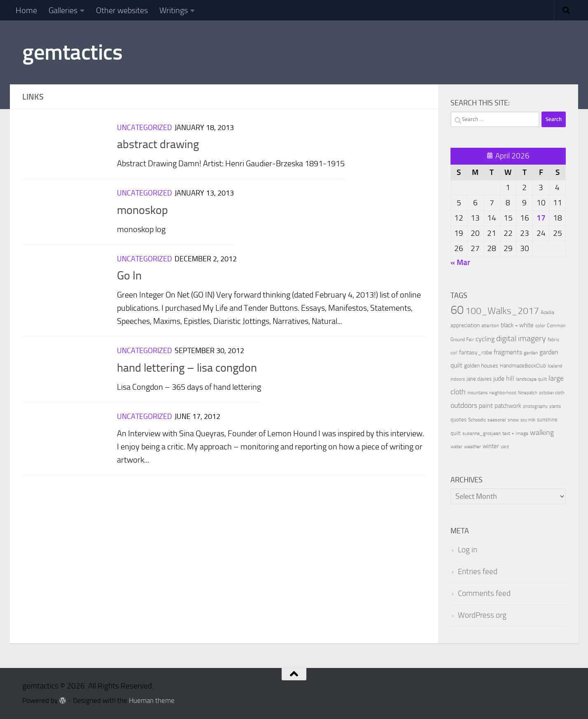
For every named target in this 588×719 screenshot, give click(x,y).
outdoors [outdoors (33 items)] (464, 406)
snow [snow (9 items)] (513, 420)
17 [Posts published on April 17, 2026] (541, 218)
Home (26, 10)
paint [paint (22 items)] (486, 406)
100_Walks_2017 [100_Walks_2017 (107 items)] (502, 311)
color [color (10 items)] (540, 326)
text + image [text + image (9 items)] (515, 433)
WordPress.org (482, 615)
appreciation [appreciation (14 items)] (465, 325)
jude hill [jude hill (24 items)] (504, 378)
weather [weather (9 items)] (472, 447)
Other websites (122, 10)
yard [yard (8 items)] (505, 447)
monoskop (142, 210)
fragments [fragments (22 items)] (508, 352)
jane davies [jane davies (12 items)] (479, 379)
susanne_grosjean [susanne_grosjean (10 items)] (482, 433)
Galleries (63, 10)
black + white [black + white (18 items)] (517, 325)
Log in (468, 550)
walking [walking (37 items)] (542, 433)
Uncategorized (145, 128)
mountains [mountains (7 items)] (477, 393)
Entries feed (478, 572)
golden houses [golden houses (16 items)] (481, 366)
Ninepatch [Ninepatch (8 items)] (528, 393)
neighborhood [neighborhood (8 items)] (503, 393)
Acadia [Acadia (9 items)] (547, 312)
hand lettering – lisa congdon (187, 368)
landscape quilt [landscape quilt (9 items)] (531, 379)
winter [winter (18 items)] (491, 446)
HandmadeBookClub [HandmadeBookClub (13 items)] (523, 365)
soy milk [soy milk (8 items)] (528, 420)
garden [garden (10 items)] (531, 353)
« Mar (460, 262)
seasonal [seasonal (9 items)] (497, 420)
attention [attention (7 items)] (490, 326)
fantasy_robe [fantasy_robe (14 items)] (476, 353)
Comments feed (484, 593)
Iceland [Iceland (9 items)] (555, 366)
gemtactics (72, 52)
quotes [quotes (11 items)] (458, 420)
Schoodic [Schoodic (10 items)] (477, 420)
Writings (174, 10)
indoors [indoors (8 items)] (458, 379)
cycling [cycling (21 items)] (485, 339)
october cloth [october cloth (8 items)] (552, 393)
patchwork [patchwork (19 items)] (508, 406)
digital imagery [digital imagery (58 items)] (521, 338)
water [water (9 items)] (456, 447)
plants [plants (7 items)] (555, 406)
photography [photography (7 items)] (535, 406)
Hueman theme (152, 701)
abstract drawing (158, 144)
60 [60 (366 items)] (457, 310)
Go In (129, 276)
